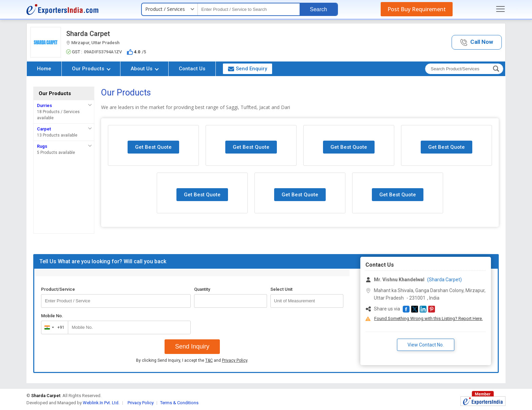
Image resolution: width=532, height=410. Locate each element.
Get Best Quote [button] (153, 147)
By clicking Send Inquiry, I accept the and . (192, 360)
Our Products (91, 69)
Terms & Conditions (179, 403)
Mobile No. (52, 316)
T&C (209, 360)
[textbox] (249, 9)
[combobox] (53, 327)
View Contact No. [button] (426, 345)
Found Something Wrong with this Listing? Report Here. (429, 318)
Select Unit (281, 289)
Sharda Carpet (88, 34)
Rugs (42, 146)
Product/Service (58, 289)
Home (44, 69)
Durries (44, 105)
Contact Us (192, 69)
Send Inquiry (192, 346)
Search (318, 9)
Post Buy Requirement (417, 9)
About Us (145, 69)
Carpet (44, 129)
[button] (477, 42)
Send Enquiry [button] (248, 69)
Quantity (202, 289)
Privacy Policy (235, 360)
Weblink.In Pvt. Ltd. (101, 403)
